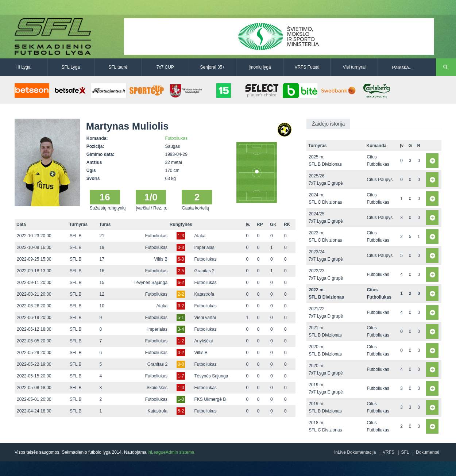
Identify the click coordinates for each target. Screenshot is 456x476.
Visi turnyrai (354, 67)
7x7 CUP (165, 67)
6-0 (181, 259)
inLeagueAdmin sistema (171, 452)
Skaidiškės (157, 388)
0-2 (181, 353)
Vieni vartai (205, 318)
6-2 (181, 283)
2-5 (181, 271)
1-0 (181, 388)
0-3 (181, 247)
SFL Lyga (71, 67)
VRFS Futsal (307, 67)
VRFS (389, 452)
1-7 (181, 376)
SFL (405, 452)
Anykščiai (204, 341)
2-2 (181, 294)
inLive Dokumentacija (355, 452)
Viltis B (161, 259)
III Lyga (24, 67)
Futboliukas (176, 138)
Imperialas (204, 247)
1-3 (181, 236)
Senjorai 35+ (213, 67)
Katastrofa (204, 294)
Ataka (200, 236)
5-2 (181, 411)
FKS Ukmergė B (210, 399)
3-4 (181, 329)
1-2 (181, 341)
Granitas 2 (204, 271)
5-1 (181, 318)
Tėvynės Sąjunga (150, 283)
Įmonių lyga (260, 67)
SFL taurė (118, 67)
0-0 (181, 364)
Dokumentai (428, 452)
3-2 (181, 306)
